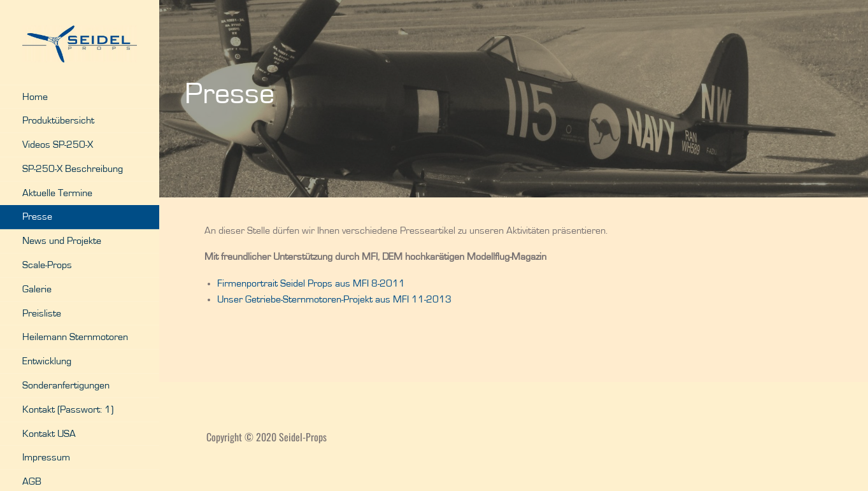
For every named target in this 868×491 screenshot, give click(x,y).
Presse (37, 217)
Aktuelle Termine (57, 193)
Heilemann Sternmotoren (75, 337)
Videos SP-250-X (58, 145)
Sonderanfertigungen (66, 385)
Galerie (37, 289)
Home (35, 97)
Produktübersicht (58, 120)
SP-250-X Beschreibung (73, 169)
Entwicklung (47, 361)
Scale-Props (47, 265)
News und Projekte (62, 241)
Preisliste (42, 313)
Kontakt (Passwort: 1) (68, 409)
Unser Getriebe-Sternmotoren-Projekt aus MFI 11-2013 (334, 299)
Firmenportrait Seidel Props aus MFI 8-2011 (311, 283)
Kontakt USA (49, 434)
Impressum (46, 457)
